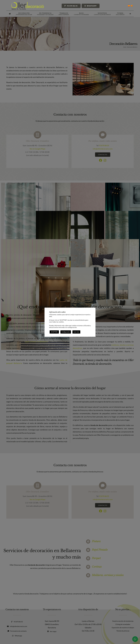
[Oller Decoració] (28, 3)
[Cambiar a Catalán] (132, 6)
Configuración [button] (66, 332)
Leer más (76, 332)
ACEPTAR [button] (54, 332)
